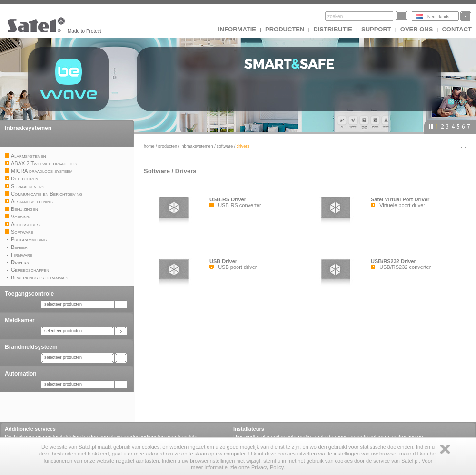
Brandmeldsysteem (31, 347)
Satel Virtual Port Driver (400, 199)
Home (149, 146)
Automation (21, 374)
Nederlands (438, 17)
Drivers (186, 171)
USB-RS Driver (228, 199)
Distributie (333, 29)
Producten (285, 29)
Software (225, 146)
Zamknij (445, 449)
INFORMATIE (237, 29)
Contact (457, 29)
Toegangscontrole (29, 294)
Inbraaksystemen (28, 128)
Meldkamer (20, 320)
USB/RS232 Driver (393, 261)
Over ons (417, 29)
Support (376, 29)
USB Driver (223, 261)
